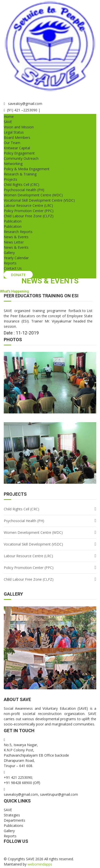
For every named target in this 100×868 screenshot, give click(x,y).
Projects (10, 179)
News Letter (14, 242)
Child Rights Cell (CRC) (21, 185)
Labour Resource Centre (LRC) (28, 205)
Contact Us (13, 268)
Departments (14, 820)
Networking (13, 164)
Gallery (9, 253)
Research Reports (18, 232)
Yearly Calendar (16, 258)
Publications (13, 826)
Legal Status (14, 132)
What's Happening (14, 291)
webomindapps (40, 864)
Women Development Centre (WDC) (33, 195)
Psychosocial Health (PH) (24, 190)
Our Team (12, 143)
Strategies (12, 815)
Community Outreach (21, 158)
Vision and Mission (19, 127)
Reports (10, 263)
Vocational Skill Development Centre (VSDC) (39, 200)
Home (9, 117)
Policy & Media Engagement (27, 169)
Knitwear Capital (17, 148)
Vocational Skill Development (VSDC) (33, 544)
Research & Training (20, 174)
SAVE (8, 122)
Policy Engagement (19, 153)
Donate (18, 275)
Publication (13, 221)
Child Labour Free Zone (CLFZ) (29, 216)
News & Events (16, 237)
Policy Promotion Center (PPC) (29, 211)
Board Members (17, 137)
